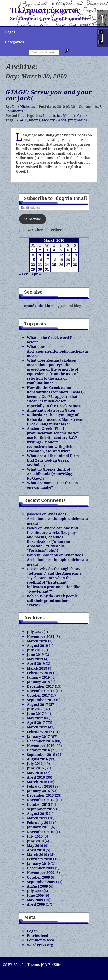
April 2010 (36, 850)
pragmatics (77, 120)
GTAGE (21, 120)
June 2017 (35, 713)
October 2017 (38, 695)
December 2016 (40, 741)
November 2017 (41, 691)
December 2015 (40, 795)
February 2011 (39, 822)
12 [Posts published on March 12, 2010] (61, 255)
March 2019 (37, 668)
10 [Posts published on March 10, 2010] (47, 255)
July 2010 (35, 836)
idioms (34, 120)
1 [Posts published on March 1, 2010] (33, 250)
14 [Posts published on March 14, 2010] (75, 255)
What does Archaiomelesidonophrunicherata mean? (57, 351)
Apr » (36, 274)
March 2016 (37, 782)
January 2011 (38, 827)
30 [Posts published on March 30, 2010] (40, 269)
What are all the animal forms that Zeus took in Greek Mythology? (54, 460)
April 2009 (36, 904)
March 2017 (37, 727)
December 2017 (40, 686)
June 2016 (35, 768)
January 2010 (38, 864)
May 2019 (35, 659)
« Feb (24, 274)
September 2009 (41, 882)
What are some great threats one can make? (52, 485)
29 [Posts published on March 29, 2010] (33, 269)
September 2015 (41, 809)
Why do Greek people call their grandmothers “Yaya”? (52, 600)
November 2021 (41, 636)
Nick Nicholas (23, 106)
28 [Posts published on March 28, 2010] (75, 265)
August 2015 (37, 813)
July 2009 (35, 891)
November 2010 (41, 832)
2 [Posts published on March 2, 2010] (40, 250)
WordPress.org (40, 945)
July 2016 (35, 764)
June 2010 (35, 841)
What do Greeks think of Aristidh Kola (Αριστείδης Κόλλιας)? (49, 474)
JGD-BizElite (51, 965)
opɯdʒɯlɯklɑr (38, 306)
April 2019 (36, 664)
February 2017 (39, 732)
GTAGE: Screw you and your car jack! (48, 95)
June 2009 (35, 895)
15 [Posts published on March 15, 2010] (33, 259)
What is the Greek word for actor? (51, 340)
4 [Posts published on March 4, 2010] (54, 250)
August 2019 (37, 645)
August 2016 (37, 759)
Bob (30, 596)
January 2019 (38, 677)
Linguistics (52, 115)
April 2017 (36, 723)
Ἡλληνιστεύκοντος (45, 10)
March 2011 (37, 818)
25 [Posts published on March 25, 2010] (54, 265)
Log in (32, 931)
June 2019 (35, 655)
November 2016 (41, 745)
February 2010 (39, 859)
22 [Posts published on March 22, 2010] (33, 265)
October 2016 (38, 750)
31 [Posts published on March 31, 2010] (47, 269)
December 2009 (40, 868)
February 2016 (39, 786)
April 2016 (36, 777)
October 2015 (38, 804)
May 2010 (35, 845)
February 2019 (39, 673)
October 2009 (38, 877)
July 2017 (35, 709)
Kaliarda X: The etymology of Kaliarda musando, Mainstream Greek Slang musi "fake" (55, 419)
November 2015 (41, 800)
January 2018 (38, 682)
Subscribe (33, 219)
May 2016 (35, 773)
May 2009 (35, 900)
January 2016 (38, 791)
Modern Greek (75, 115)
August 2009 (37, 886)
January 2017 (38, 736)
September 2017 (41, 700)
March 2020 (37, 641)
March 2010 (37, 854)
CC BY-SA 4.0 (13, 965)
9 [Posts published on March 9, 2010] (40, 255)
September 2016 (41, 755)
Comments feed (41, 940)
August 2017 (37, 704)
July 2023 (35, 632)
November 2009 (41, 873)
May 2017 (35, 718)
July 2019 (35, 650)
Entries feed (38, 936)
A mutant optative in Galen (51, 410)
